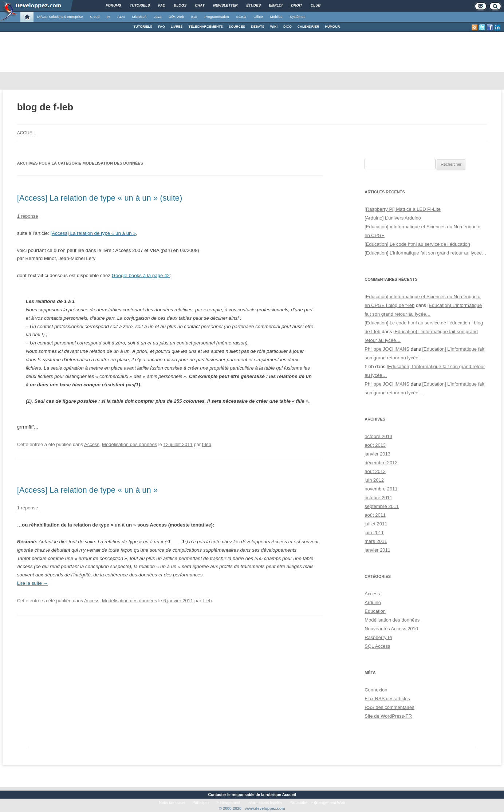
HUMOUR (332, 27)
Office (258, 17)
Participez (201, 803)
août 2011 (375, 515)
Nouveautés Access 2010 (391, 629)
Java (157, 17)
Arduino (373, 602)
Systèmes (297, 17)
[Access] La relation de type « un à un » (93, 233)
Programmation (216, 17)
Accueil (27, 133)
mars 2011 (376, 541)
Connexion (376, 690)
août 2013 (375, 445)
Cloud (95, 17)
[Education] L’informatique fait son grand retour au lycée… (426, 253)
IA (108, 17)
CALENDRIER (308, 27)
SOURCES (237, 27)
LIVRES (177, 27)
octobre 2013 (378, 436)
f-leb (207, 444)
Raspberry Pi (378, 637)
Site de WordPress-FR (388, 716)
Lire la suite (33, 583)
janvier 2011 (377, 550)
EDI (194, 17)
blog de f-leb (45, 107)
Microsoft (139, 17)
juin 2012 (374, 480)
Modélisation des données (129, 444)
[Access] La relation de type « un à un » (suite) (100, 198)
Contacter (217, 795)
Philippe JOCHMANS (387, 349)
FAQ (162, 27)
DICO (288, 27)
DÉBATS (258, 27)
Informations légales (265, 803)
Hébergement (229, 803)
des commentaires (389, 707)
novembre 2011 (381, 489)
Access (92, 444)
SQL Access (377, 646)
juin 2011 (374, 533)
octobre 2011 (378, 498)
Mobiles (276, 17)
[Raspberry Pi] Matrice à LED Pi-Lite (403, 209)
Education (375, 611)
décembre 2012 (381, 463)
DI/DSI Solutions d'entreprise (60, 17)
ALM (121, 17)
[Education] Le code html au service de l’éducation (417, 244)
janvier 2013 (377, 454)
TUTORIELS (143, 27)
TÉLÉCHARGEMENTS (206, 27)
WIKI (274, 27)
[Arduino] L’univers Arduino (393, 218)
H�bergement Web (328, 803)
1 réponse (28, 216)
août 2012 (375, 471)
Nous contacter (172, 803)
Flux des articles (387, 699)
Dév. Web (176, 17)
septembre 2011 (382, 506)
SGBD (241, 17)
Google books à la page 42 (141, 275)
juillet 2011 (376, 524)
